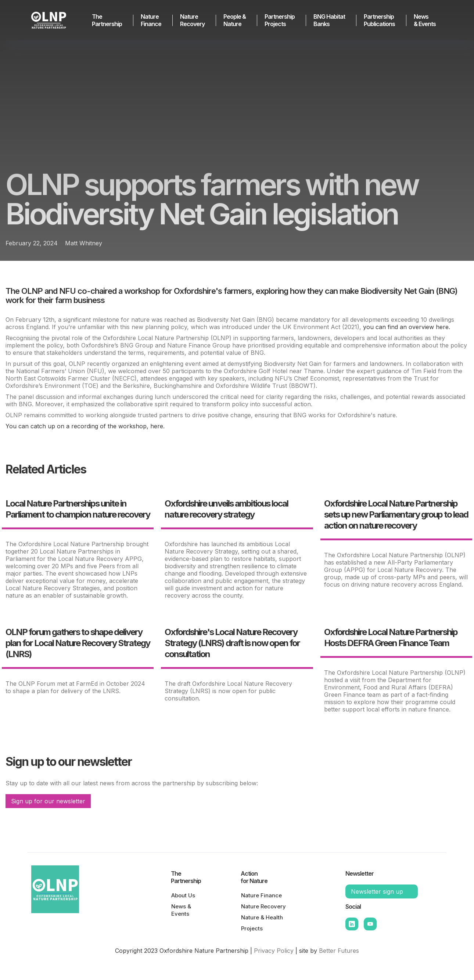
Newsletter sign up (377, 891)
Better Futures (339, 951)
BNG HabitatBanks (329, 20)
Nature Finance (151, 20)
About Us (183, 895)
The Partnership (107, 20)
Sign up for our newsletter (48, 801)
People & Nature (235, 20)
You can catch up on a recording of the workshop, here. (85, 426)
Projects (252, 928)
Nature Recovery (192, 20)
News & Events (425, 20)
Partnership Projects (280, 20)
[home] (53, 20)
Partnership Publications (379, 20)
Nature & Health (262, 917)
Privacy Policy (274, 951)
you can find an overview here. (407, 327)
